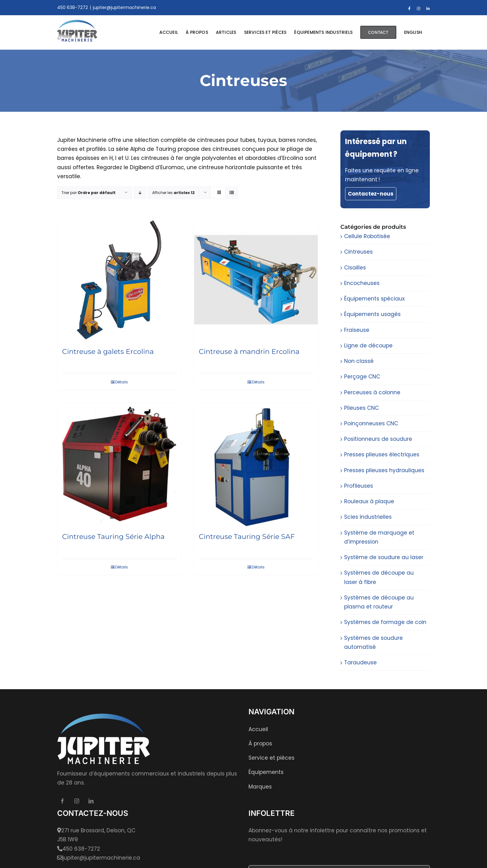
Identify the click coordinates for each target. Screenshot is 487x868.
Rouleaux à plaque (369, 501)
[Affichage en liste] (232, 193)
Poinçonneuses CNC (371, 423)
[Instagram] (77, 801)
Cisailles (355, 268)
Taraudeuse (360, 662)
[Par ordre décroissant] (140, 193)
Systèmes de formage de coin (385, 622)
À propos (260, 744)
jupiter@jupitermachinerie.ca (124, 7)
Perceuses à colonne (372, 392)
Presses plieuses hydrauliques (384, 470)
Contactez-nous (371, 194)
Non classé (359, 361)
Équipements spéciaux (374, 299)
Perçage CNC (362, 377)
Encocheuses (362, 283)
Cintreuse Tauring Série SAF (247, 537)
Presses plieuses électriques (382, 454)
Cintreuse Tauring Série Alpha (113, 537)
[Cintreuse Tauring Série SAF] (256, 465)
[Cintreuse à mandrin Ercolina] (256, 280)
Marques (260, 787)
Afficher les (173, 193)
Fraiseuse (357, 330)
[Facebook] (62, 801)
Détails (122, 382)
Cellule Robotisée (367, 236)
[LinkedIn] (91, 801)
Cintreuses (358, 252)
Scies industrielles (368, 517)
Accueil (258, 729)
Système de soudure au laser (384, 557)
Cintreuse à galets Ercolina (108, 352)
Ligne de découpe (368, 346)
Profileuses (359, 486)
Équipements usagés (372, 314)
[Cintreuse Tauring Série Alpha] (119, 465)
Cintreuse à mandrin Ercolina (249, 352)
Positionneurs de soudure (378, 439)
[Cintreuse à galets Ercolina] (119, 280)
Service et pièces (271, 758)
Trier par (89, 193)
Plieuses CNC (362, 408)
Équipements (266, 772)
